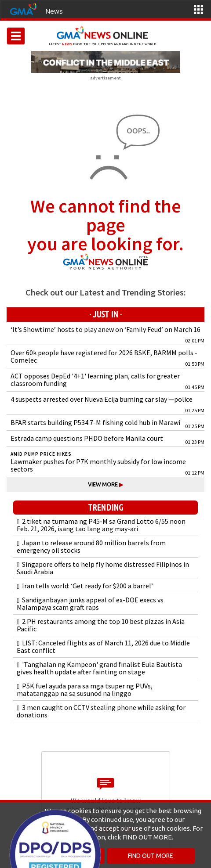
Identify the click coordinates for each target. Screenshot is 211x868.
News (54, 11)
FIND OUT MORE (151, 856)
